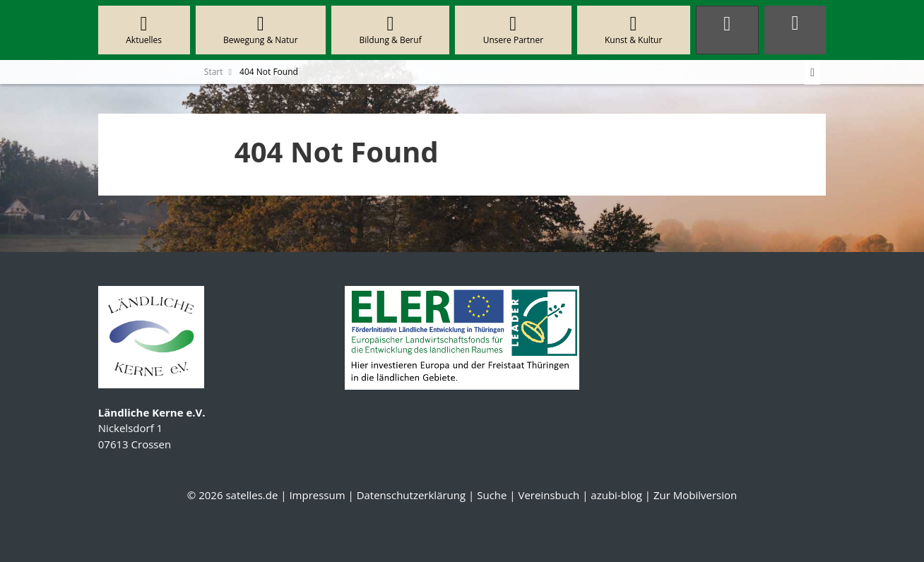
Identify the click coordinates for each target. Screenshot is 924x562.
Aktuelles (144, 30)
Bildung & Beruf (390, 30)
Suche (492, 495)
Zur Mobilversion (695, 495)
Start (214, 72)
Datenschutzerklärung (411, 495)
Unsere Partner (513, 30)
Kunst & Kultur (634, 30)
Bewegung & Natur (261, 30)
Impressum (317, 495)
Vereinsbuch (549, 495)
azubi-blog (616, 495)
